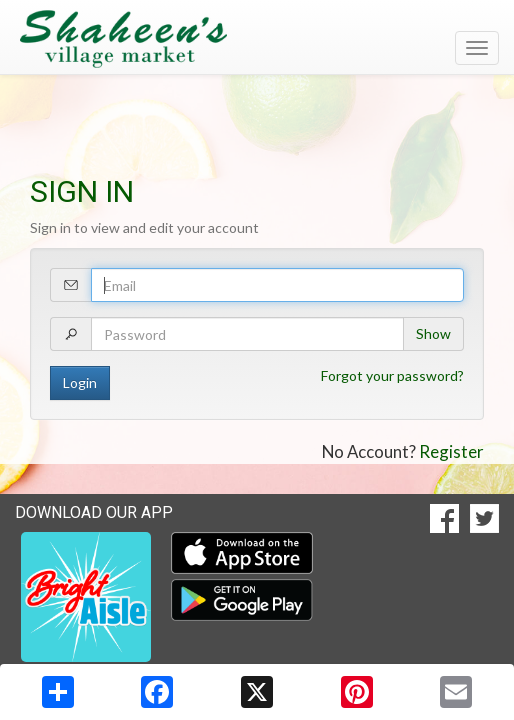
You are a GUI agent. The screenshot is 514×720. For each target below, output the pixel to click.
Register (451, 451)
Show (433, 333)
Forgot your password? (392, 375)
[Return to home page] (257, 39)
